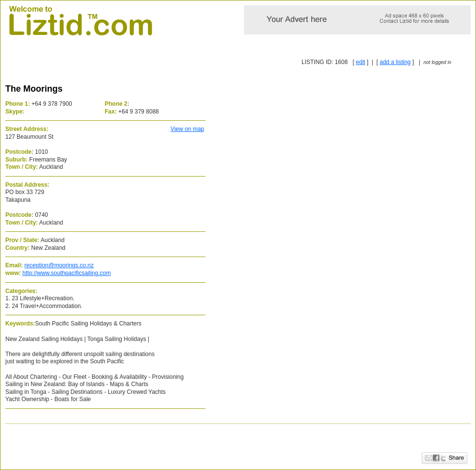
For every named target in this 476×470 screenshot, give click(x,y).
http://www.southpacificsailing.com (66, 273)
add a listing (395, 62)
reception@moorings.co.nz (59, 265)
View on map (187, 129)
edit (360, 62)
